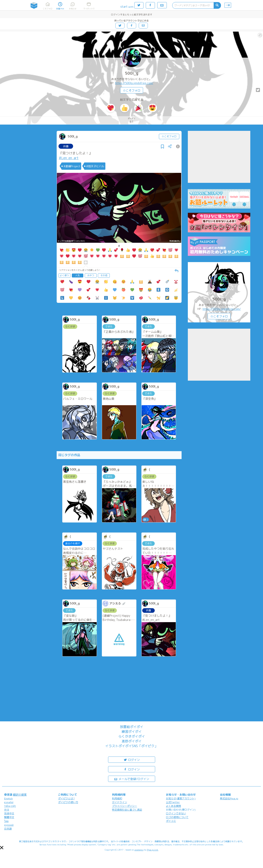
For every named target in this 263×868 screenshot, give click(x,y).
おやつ (91, 275)
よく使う (64, 275)
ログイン (132, 760)
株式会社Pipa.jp (229, 798)
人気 (77, 275)
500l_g (132, 73)
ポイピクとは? (66, 798)
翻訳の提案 (20, 795)
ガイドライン (120, 802)
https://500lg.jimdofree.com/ (134, 83)
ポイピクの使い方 (68, 802)
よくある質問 (173, 806)
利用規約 (117, 798)
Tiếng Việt (10, 806)
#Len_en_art (69, 158)
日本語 (8, 829)
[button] (2, 848)
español (9, 802)
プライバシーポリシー (125, 806)
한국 (7, 810)
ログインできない (176, 813)
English (8, 798)
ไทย (6, 821)
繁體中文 (9, 817)
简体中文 (9, 813)
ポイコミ (171, 821)
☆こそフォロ (132, 90)
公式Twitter (173, 802)
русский (9, 825)
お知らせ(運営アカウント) (181, 798)
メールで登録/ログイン (131, 779)
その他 (104, 275)
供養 (66, 146)
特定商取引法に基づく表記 (127, 810)
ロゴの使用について (177, 817)
